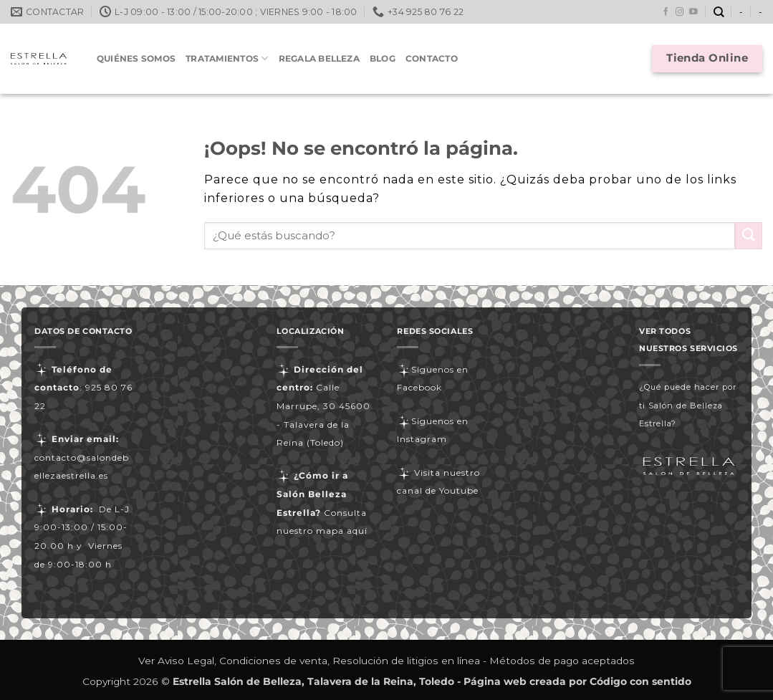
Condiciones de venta (273, 661)
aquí (357, 531)
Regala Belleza (319, 58)
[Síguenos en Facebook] (666, 12)
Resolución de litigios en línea (406, 661)
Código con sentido (640, 681)
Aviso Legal (186, 661)
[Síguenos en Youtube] (693, 12)
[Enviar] (749, 236)
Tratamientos (227, 58)
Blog (383, 58)
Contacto (432, 58)
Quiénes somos (136, 58)
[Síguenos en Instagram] (680, 12)
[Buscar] (719, 12)
